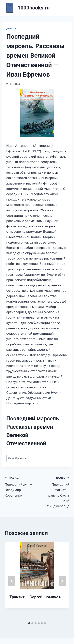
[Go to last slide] (12, 581)
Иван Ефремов (17, 458)
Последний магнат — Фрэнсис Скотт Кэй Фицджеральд (55, 491)
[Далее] (62, 581)
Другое (11, 29)
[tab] (29, 623)
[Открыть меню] (66, 8)
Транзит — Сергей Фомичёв (35, 597)
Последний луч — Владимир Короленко (19, 486)
